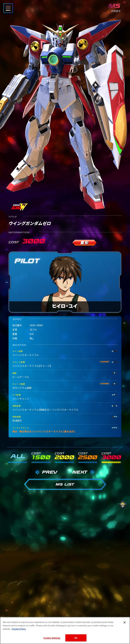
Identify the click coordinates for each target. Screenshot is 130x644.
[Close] (125, 628)
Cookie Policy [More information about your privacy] (19, 634)
